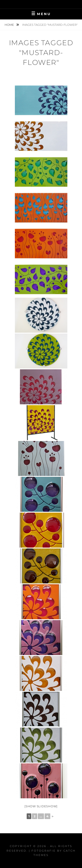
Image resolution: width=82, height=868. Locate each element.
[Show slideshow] (41, 806)
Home (10, 25)
